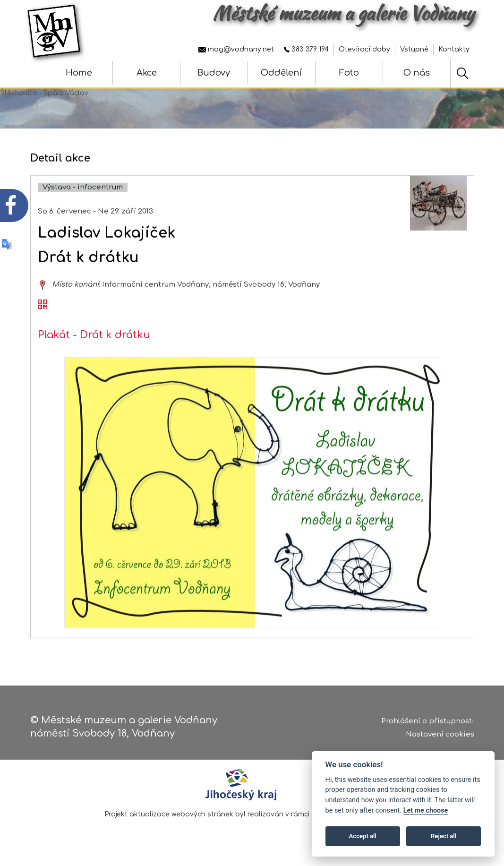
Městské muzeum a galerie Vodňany (343, 13)
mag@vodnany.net (236, 49)
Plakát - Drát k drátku (94, 343)
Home (79, 73)
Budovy (214, 73)
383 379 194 (306, 49)
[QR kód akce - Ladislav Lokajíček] (43, 312)
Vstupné (414, 49)
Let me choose (426, 810)
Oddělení (281, 73)
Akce (147, 73)
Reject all (444, 836)
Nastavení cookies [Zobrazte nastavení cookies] (440, 735)
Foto (349, 73)
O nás (417, 73)
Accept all (363, 836)
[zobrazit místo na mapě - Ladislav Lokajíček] (43, 292)
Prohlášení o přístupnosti (428, 722)
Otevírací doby (364, 49)
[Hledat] (462, 73)
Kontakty (454, 49)
